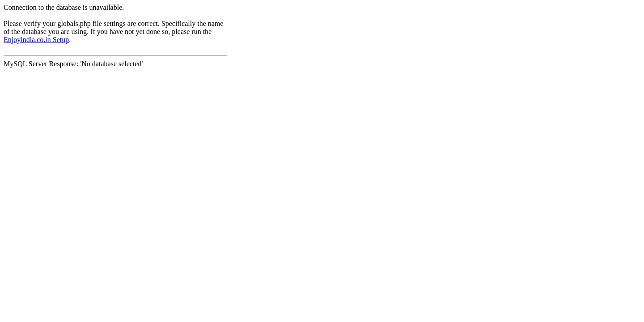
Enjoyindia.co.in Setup (36, 40)
